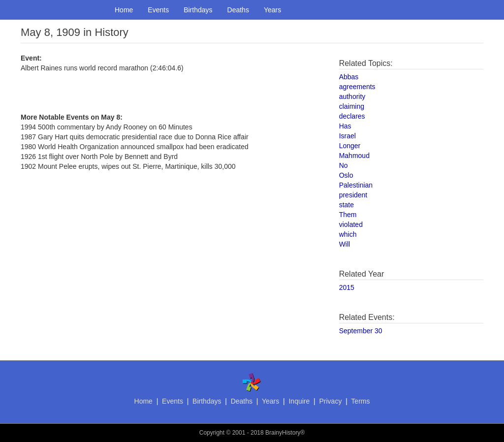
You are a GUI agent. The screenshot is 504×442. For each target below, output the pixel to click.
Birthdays (198, 10)
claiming (352, 106)
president (353, 195)
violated (351, 224)
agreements (357, 87)
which (348, 234)
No (344, 165)
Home (124, 10)
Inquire (299, 401)
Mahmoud (354, 156)
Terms (360, 401)
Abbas (349, 77)
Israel (347, 136)
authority (352, 96)
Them (348, 215)
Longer (350, 146)
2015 (347, 287)
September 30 (361, 331)
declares (352, 116)
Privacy (330, 401)
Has (345, 126)
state (346, 205)
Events (158, 10)
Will (345, 244)
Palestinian (356, 185)
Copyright (212, 433)
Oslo (346, 175)
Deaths (238, 10)
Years (272, 10)
